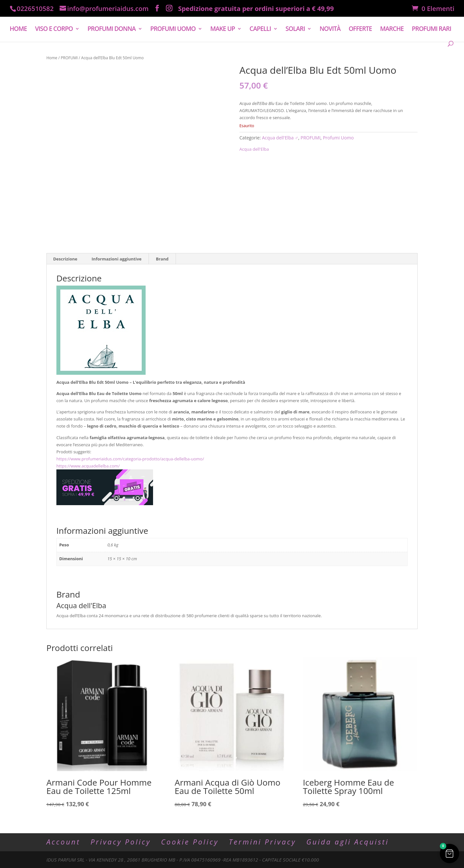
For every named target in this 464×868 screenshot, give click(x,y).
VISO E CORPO (54, 23)
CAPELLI (260, 23)
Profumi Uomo (338, 138)
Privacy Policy (121, 842)
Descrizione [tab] (65, 259)
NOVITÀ (330, 23)
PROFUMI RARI (431, 23)
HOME (18, 23)
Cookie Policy (190, 842)
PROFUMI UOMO (173, 23)
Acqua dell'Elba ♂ (280, 138)
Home (52, 58)
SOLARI (295, 23)
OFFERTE (360, 23)
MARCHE (392, 23)
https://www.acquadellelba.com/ (88, 466)
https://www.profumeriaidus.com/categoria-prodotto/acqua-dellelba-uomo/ (130, 459)
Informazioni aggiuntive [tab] (116, 259)
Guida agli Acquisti (348, 842)
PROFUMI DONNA (111, 23)
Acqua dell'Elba (254, 149)
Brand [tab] (162, 259)
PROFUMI (69, 58)
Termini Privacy (262, 842)
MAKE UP (222, 23)
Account (63, 842)
